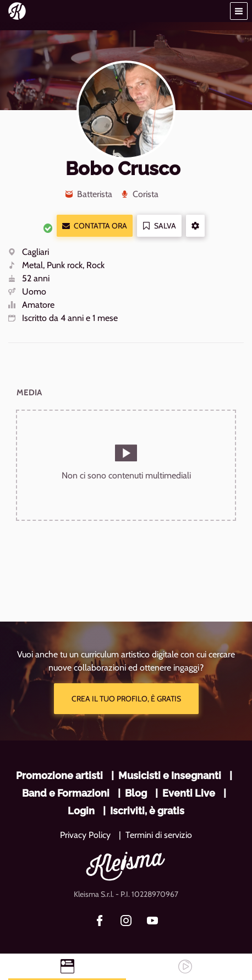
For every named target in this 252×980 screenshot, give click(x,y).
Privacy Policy (85, 835)
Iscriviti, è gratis (147, 811)
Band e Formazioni (66, 793)
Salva (159, 226)
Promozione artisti (59, 775)
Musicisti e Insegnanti (170, 775)
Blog (136, 793)
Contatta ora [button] (95, 226)
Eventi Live (189, 793)
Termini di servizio (159, 835)
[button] (239, 11)
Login (81, 811)
